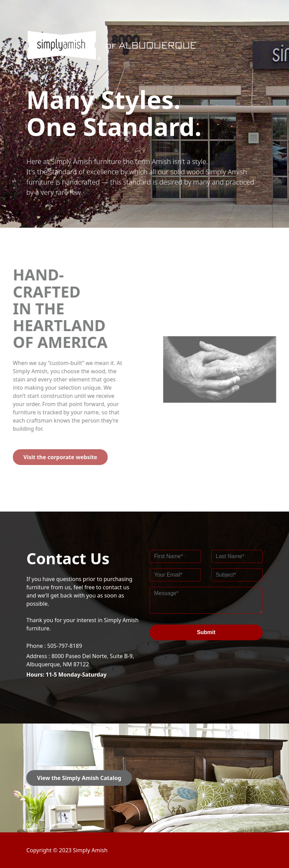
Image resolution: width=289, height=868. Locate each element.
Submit (206, 632)
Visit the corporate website (50, 457)
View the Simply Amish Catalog (79, 778)
